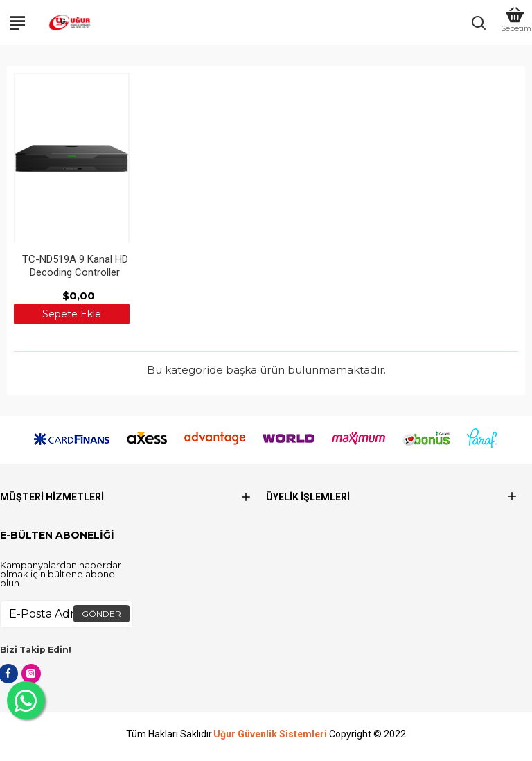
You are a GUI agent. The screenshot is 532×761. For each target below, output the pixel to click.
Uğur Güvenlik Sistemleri (270, 734)
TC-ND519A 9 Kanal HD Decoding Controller (75, 266)
